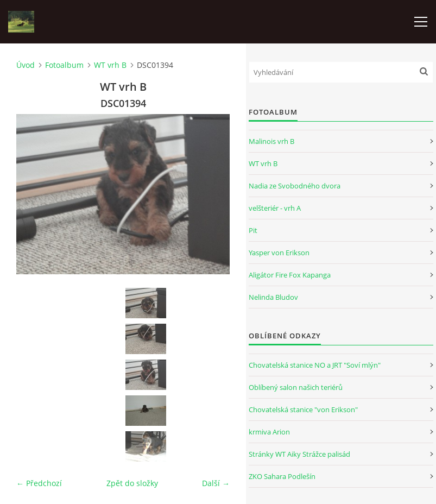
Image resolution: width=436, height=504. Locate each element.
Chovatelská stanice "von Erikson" (303, 409)
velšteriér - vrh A (275, 208)
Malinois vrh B (271, 141)
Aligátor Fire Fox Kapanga (290, 275)
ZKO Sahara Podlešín (282, 476)
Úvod (26, 65)
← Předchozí (39, 483)
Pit (253, 230)
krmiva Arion (269, 432)
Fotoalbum (64, 65)
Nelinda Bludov (273, 297)
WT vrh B (110, 65)
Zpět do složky (132, 483)
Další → (216, 483)
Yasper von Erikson (279, 253)
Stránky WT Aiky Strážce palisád (299, 454)
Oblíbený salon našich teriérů (296, 387)
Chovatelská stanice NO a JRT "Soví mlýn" (315, 365)
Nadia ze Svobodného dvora (295, 186)
